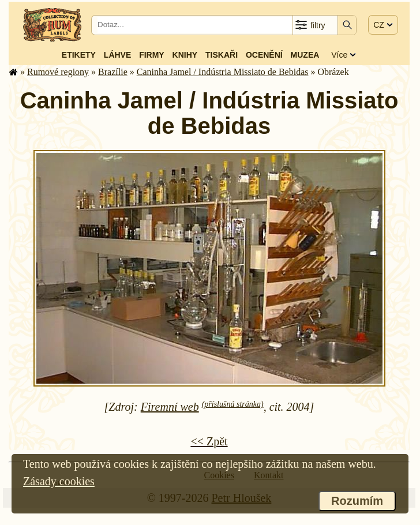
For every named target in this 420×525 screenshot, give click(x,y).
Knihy (185, 55)
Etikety (79, 55)
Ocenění (264, 55)
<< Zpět (209, 441)
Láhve (117, 55)
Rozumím (357, 501)
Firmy (152, 55)
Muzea (305, 55)
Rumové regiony (58, 72)
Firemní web (170, 407)
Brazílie (113, 72)
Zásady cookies (59, 481)
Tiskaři (222, 55)
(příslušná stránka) (233, 404)
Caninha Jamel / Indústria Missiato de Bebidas (223, 72)
